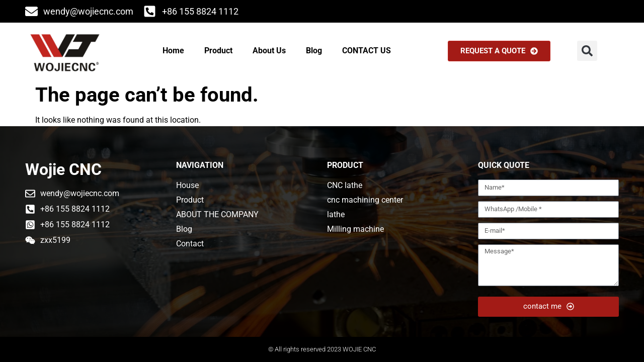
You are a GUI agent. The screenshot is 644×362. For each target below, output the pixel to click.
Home (173, 51)
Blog (314, 51)
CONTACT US (367, 51)
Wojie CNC (63, 169)
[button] (587, 51)
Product (218, 51)
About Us (269, 51)
